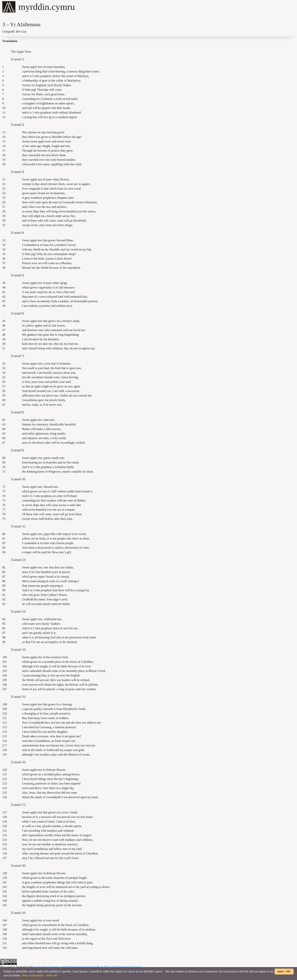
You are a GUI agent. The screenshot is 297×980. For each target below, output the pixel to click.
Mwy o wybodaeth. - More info (40, 975)
